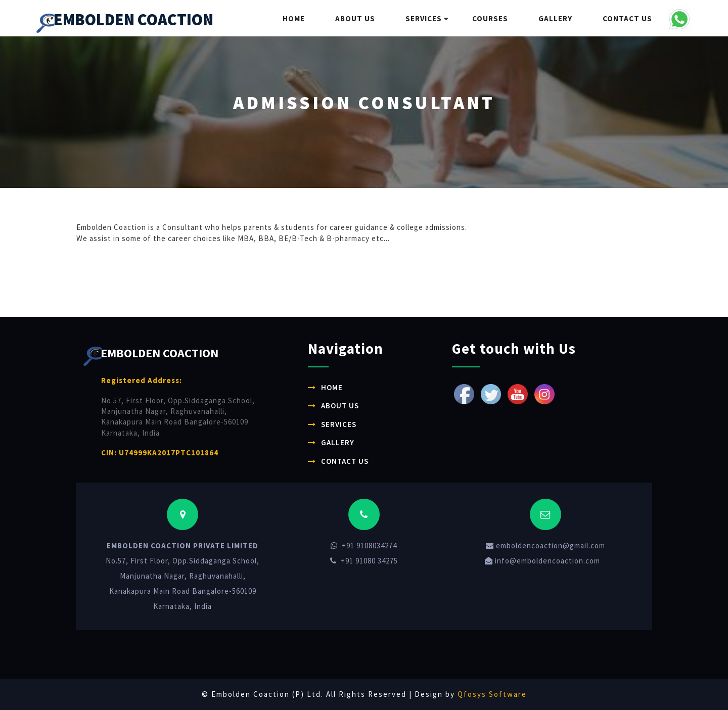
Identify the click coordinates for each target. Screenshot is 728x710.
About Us (355, 18)
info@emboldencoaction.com (542, 561)
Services (424, 18)
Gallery (555, 18)
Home (294, 18)
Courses (490, 18)
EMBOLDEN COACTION (125, 21)
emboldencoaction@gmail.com (545, 546)
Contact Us (627, 18)
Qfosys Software (492, 694)
